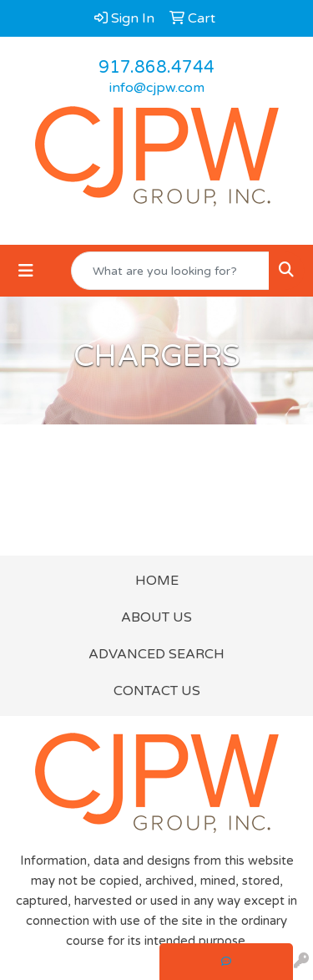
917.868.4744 (156, 68)
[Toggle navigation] (26, 271)
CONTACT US (157, 691)
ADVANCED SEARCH (156, 654)
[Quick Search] (170, 271)
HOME (157, 581)
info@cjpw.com (157, 88)
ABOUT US (156, 617)
